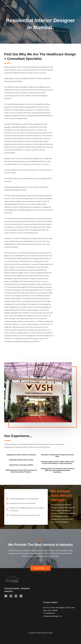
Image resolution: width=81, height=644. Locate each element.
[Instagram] (11, 596)
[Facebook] (6, 596)
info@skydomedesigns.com (52, 616)
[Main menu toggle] (77, 5)
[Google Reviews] (16, 596)
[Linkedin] (21, 596)
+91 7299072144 (49, 613)
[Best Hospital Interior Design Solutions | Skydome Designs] (10, 5)
